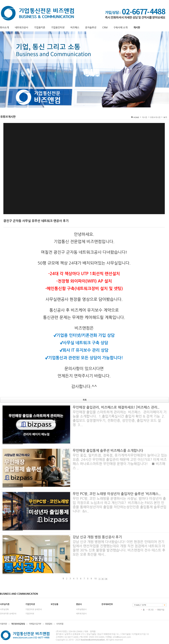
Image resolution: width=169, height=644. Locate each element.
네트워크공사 (22, 28)
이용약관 (3, 624)
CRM (105, 28)
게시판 (137, 28)
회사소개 (4, 28)
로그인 (151, 610)
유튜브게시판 (155, 117)
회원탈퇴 (49, 624)
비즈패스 (75, 28)
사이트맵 (60, 624)
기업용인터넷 (58, 28)
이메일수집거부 (35, 624)
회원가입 (161, 610)
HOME (136, 117)
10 (95, 579)
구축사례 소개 (121, 28)
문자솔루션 (91, 28)
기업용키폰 (40, 28)
